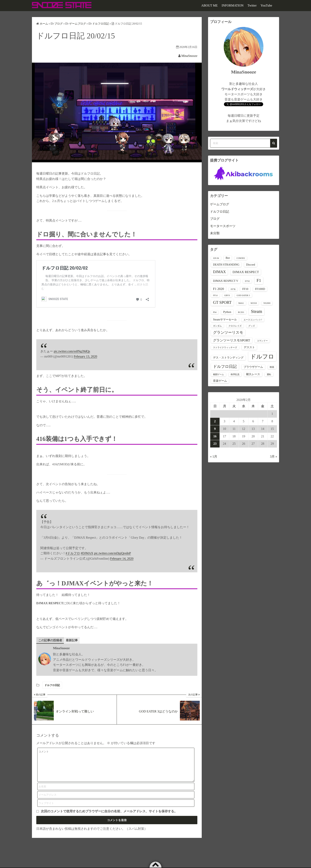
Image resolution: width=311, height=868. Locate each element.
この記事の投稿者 (51, 640)
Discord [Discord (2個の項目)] (251, 265)
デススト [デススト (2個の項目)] (249, 347)
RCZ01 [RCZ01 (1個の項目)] (241, 312)
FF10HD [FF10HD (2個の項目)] (260, 289)
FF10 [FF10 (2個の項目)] (245, 289)
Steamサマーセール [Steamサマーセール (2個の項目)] (225, 319)
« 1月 (214, 456)
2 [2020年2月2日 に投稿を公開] (215, 421)
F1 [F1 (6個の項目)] (259, 280)
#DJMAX (87, 553)
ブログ (215, 219)
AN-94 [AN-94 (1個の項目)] (216, 258)
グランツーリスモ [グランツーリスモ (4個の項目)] (228, 332)
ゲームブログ (220, 204)
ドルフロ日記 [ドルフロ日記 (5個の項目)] (225, 366)
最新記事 (74, 640)
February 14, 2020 (122, 559)
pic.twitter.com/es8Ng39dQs (72, 351)
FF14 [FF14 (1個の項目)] (215, 295)
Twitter (252, 5)
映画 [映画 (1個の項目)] (272, 367)
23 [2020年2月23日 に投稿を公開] (215, 444)
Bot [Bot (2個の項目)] (228, 258)
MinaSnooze (189, 56)
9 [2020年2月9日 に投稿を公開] (215, 429)
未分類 (215, 233)
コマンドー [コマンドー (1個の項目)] (262, 341)
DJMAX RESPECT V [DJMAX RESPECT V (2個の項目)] (226, 281)
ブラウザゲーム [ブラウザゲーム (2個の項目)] (253, 367)
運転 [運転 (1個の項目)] (269, 374)
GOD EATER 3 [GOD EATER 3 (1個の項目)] (243, 295)
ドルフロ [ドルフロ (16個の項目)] (262, 357)
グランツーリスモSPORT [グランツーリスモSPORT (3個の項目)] (232, 340)
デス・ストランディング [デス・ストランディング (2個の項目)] (228, 358)
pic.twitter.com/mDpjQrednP (112, 553)
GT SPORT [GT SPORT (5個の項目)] (222, 302)
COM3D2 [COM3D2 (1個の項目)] (241, 258)
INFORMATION (233, 5)
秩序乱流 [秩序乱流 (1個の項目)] (235, 374)
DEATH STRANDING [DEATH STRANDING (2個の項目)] (226, 265)
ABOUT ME (210, 5)
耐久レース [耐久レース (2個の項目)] (253, 374)
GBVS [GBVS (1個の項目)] (227, 295)
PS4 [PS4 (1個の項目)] (215, 312)
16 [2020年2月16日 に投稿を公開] (215, 436)
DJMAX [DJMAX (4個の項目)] (219, 272)
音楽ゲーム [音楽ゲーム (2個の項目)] (220, 381)
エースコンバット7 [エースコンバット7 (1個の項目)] (253, 320)
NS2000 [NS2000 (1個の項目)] (267, 303)
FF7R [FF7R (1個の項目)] (233, 289)
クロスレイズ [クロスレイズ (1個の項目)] (235, 326)
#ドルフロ (73, 553)
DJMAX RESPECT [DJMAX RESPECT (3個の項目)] (246, 272)
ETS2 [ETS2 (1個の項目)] (247, 281)
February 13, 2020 (85, 356)
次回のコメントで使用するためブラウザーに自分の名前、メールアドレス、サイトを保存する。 (109, 817)
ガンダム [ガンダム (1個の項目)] (217, 326)
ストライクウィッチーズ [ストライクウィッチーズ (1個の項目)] (225, 347)
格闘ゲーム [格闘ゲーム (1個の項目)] (218, 374)
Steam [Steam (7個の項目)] (257, 311)
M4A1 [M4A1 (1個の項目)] (241, 303)
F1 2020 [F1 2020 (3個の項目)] (218, 289)
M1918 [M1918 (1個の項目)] (254, 303)
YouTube (266, 5)
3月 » (274, 456)
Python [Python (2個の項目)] (227, 312)
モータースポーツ (223, 226)
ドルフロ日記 (52, 685)
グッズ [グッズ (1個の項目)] (252, 326)
